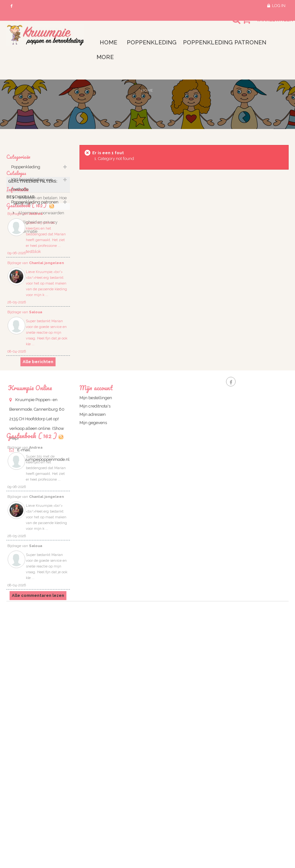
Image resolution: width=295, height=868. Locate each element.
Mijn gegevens (93, 587)
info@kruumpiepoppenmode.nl (39, 624)
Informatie (18, 276)
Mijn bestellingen (96, 562)
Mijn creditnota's (95, 570)
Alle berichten (38, 498)
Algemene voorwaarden (41, 303)
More (105, 57)
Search (231, 24)
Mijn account (96, 552)
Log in (279, 6)
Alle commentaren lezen (38, 823)
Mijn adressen (93, 579)
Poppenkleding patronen (35, 206)
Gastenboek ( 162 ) (32, 664)
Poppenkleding (26, 170)
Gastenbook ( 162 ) (27, 338)
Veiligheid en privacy (37, 312)
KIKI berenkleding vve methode (32, 188)
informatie (27, 321)
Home (147, 90)
